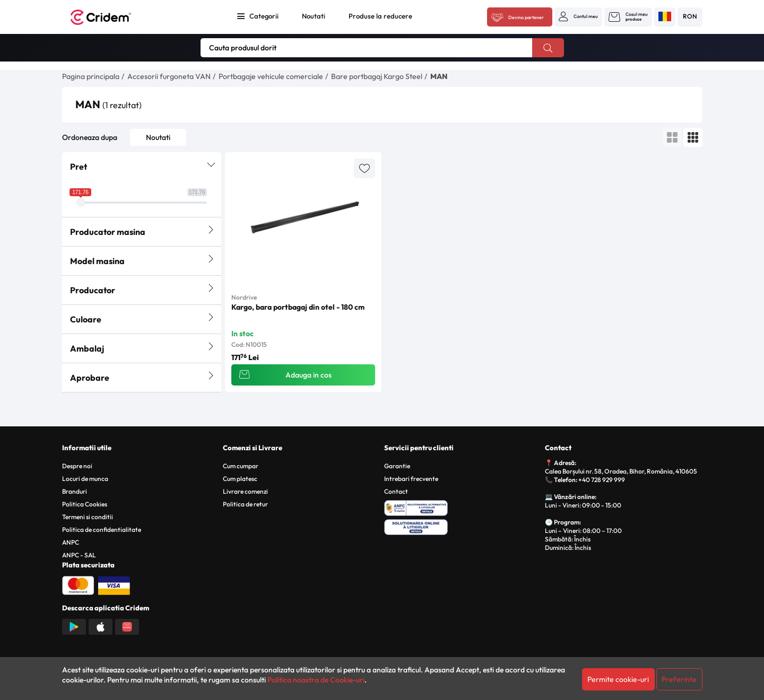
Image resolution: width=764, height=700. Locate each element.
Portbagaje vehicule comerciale (271, 76)
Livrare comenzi (245, 491)
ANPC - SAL (79, 555)
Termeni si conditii (88, 517)
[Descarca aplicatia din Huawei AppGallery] (127, 626)
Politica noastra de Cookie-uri (316, 680)
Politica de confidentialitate (102, 530)
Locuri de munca (85, 479)
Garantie (397, 466)
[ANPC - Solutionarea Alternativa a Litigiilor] (463, 506)
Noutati (314, 16)
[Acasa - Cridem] (112, 17)
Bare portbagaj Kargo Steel (377, 76)
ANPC (71, 542)
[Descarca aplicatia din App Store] (101, 626)
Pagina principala (91, 76)
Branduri (75, 491)
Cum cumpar (241, 466)
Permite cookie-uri (618, 679)
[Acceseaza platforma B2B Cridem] (520, 17)
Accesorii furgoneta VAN (169, 76)
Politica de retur (245, 504)
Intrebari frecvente (411, 479)
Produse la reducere (380, 16)
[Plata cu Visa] (114, 584)
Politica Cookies (85, 504)
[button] (578, 16)
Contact (396, 491)
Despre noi (77, 466)
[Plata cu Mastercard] (78, 584)
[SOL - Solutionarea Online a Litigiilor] (463, 526)
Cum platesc (240, 479)
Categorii (264, 16)
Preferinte (679, 679)
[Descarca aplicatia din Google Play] (74, 626)
